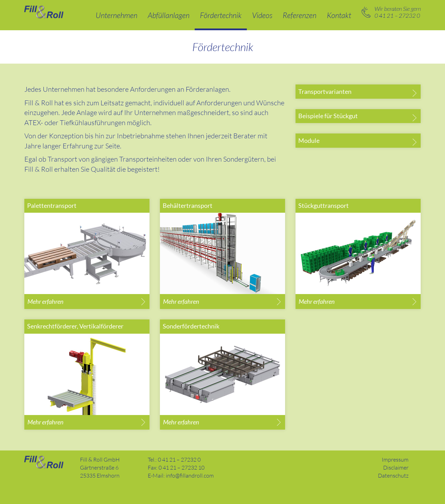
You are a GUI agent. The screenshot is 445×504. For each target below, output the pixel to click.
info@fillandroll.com (190, 475)
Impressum (395, 460)
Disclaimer (396, 468)
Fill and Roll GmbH (44, 462)
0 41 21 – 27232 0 (391, 12)
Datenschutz (393, 475)
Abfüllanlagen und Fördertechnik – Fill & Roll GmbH (44, 12)
